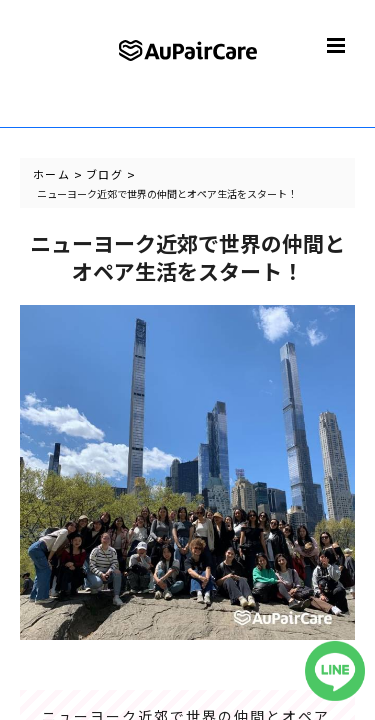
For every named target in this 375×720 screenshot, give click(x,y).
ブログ (104, 174)
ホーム (51, 174)
